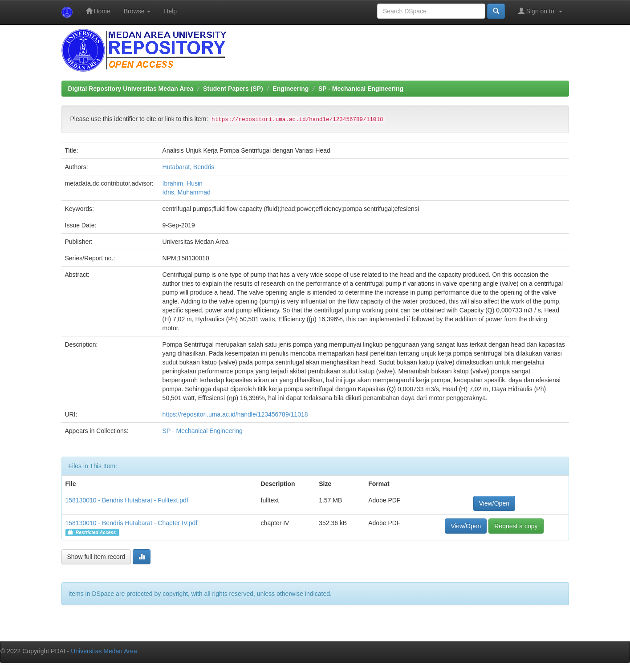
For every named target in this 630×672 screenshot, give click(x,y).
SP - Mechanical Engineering (361, 89)
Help (170, 11)
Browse (137, 11)
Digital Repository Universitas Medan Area (131, 89)
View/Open (494, 503)
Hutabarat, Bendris (189, 167)
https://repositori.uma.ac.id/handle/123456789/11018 (235, 414)
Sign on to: (540, 11)
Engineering (291, 89)
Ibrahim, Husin (183, 183)
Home (98, 11)
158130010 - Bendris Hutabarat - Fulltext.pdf (127, 500)
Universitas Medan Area (104, 651)
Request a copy (516, 526)
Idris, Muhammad (187, 192)
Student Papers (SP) (233, 89)
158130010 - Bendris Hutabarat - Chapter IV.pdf (132, 523)
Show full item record (96, 557)
